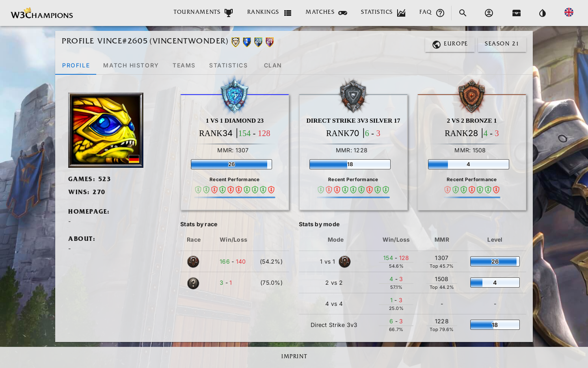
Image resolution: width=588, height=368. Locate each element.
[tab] (76, 65)
